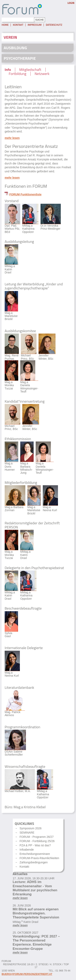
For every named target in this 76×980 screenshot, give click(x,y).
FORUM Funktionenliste (25, 194)
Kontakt (18, 25)
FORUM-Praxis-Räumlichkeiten (39, 858)
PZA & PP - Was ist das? (35, 845)
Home (5, 25)
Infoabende (27, 850)
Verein (10, 37)
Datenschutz (54, 25)
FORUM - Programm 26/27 (37, 837)
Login (71, 3)
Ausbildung (15, 48)
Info (8, 70)
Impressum (35, 25)
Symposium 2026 (31, 828)
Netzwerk (42, 74)
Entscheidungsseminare (35, 854)
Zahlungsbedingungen (34, 862)
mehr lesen (12, 138)
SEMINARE (27, 833)
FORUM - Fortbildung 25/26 (37, 841)
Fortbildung (18, 74)
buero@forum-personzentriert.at (27, 974)
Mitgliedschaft (30, 70)
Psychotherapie (20, 58)
